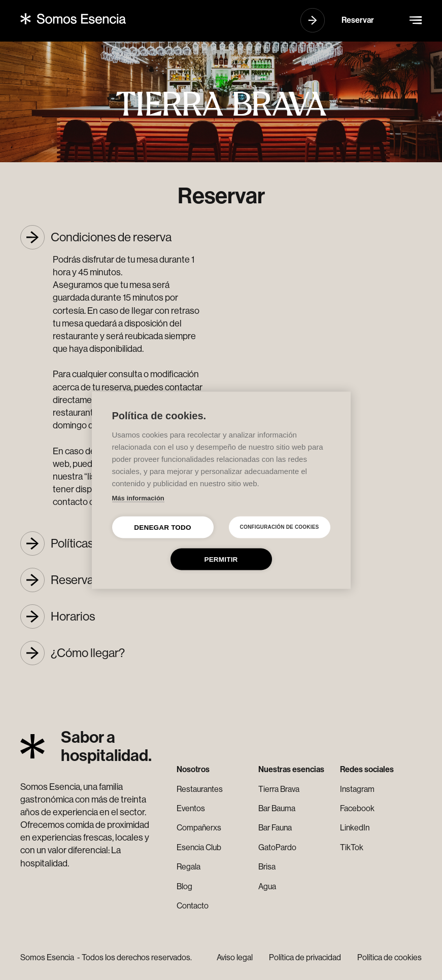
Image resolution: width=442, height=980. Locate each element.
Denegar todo (162, 527)
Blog (184, 886)
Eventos (191, 808)
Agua (267, 886)
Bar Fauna (275, 828)
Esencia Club (199, 847)
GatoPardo (277, 847)
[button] (416, 20)
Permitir (221, 559)
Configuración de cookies (280, 527)
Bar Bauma (277, 808)
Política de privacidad (305, 957)
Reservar (358, 20)
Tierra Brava (279, 789)
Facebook (357, 808)
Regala (189, 867)
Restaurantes (200, 789)
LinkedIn (355, 828)
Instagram (357, 789)
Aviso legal (235, 957)
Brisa (267, 867)
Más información (138, 498)
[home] (73, 19)
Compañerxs (199, 828)
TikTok (352, 847)
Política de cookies (389, 957)
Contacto (193, 906)
